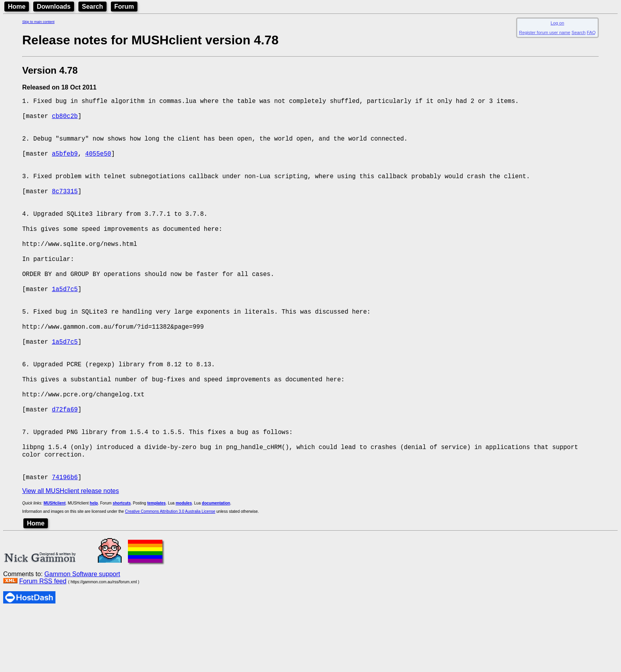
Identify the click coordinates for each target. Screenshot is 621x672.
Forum (124, 7)
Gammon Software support (82, 635)
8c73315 (65, 206)
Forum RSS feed (43, 642)
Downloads (54, 7)
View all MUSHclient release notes (70, 551)
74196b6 (65, 537)
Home (17, 7)
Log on (557, 23)
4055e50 (98, 163)
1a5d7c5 (65, 320)
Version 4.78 (50, 70)
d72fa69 (65, 459)
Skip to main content (38, 22)
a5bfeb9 (65, 163)
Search (92, 7)
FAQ (591, 32)
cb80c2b (65, 119)
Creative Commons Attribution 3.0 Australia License (170, 572)
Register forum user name (545, 32)
